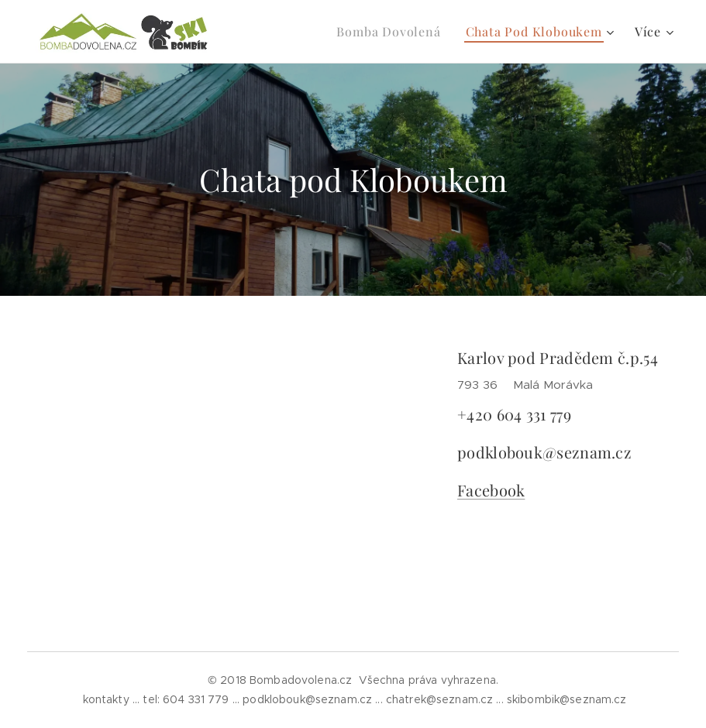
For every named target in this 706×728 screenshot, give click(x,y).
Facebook (491, 490)
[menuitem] (393, 32)
